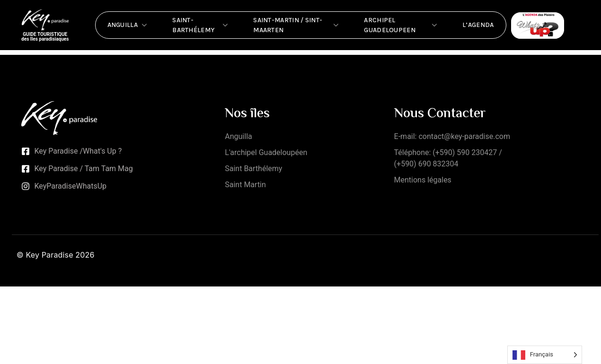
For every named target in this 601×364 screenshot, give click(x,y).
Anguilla (128, 25)
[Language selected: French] (545, 355)
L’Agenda (478, 25)
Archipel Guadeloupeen (401, 25)
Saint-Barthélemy (201, 25)
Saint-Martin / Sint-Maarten (297, 25)
